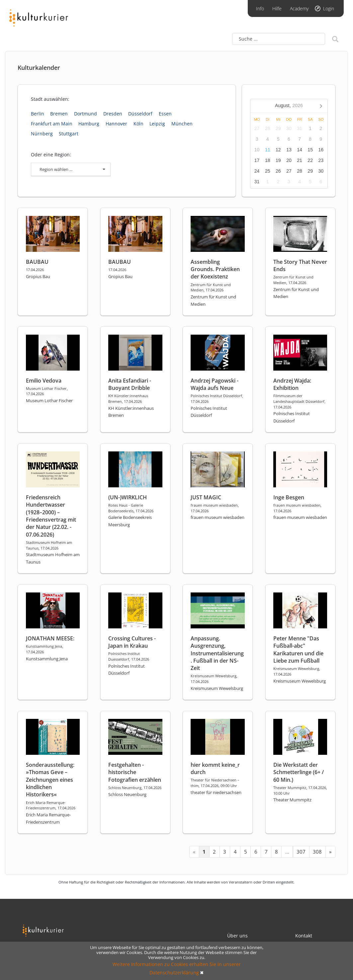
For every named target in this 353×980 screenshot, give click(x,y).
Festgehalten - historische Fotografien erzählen (135, 772)
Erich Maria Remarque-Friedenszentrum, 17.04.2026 (51, 805)
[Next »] (330, 852)
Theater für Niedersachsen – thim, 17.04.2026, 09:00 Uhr (215, 783)
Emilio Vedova (44, 381)
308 (317, 852)
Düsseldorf (140, 114)
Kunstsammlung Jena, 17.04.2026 (44, 649)
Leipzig (157, 124)
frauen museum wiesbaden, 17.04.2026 (215, 508)
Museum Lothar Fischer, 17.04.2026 (47, 391)
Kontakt (304, 936)
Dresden (113, 114)
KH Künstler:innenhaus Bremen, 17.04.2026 (128, 399)
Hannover (116, 124)
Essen (165, 114)
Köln (138, 124)
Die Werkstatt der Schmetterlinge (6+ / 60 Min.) (299, 772)
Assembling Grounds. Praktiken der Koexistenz (215, 269)
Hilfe (277, 8)
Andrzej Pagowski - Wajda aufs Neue (215, 384)
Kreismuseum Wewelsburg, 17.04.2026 (214, 679)
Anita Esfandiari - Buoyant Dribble (130, 384)
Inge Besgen (289, 497)
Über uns (237, 936)
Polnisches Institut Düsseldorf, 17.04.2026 (217, 399)
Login (329, 8)
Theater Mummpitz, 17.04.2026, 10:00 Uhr (300, 790)
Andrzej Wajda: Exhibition (292, 384)
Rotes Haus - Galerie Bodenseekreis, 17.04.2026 (131, 508)
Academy (299, 8)
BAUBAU (37, 262)
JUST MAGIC (206, 497)
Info (260, 8)
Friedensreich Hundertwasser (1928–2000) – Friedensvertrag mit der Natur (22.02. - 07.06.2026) (51, 516)
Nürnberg (42, 134)
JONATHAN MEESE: (50, 638)
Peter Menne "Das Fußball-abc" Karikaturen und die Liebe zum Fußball (298, 650)
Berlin (38, 114)
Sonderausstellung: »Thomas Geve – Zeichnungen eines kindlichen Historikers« (50, 780)
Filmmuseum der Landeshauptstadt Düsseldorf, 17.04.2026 (299, 401)
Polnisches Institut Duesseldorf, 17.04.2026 (129, 656)
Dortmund (86, 114)
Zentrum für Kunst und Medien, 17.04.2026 (211, 287)
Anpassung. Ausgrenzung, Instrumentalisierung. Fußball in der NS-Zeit (217, 653)
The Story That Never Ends (300, 265)
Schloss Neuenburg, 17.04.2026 (135, 788)
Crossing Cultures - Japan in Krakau (132, 642)
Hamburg (89, 124)
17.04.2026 (35, 270)
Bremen (59, 114)
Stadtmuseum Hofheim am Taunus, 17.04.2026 (49, 545)
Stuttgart (69, 134)
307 (301, 852)
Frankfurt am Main (52, 124)
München (182, 124)
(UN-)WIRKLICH (128, 497)
